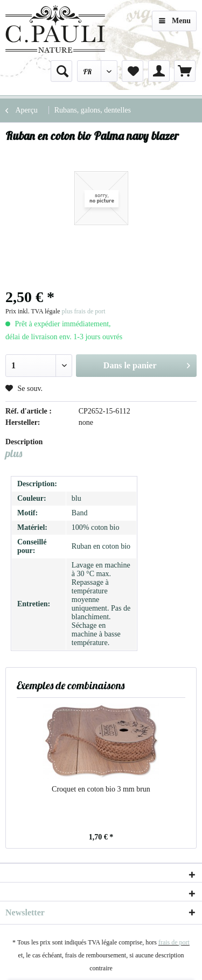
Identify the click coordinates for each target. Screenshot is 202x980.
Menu (175, 19)
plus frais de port (84, 311)
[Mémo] (133, 71)
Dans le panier (147, 363)
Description (24, 442)
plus (14, 453)
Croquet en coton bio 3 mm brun (101, 789)
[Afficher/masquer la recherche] (61, 71)
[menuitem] (61, 71)
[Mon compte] (159, 71)
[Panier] (185, 71)
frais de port (174, 942)
